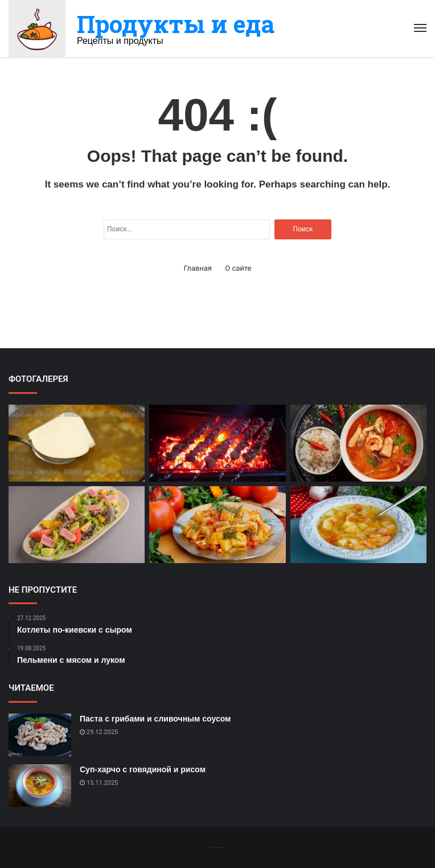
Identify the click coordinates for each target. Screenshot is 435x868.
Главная (198, 268)
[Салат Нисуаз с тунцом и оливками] (77, 525)
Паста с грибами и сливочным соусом (155, 719)
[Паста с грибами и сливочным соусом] (40, 735)
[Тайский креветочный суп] (358, 443)
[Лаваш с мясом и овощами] (217, 525)
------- (217, 847)
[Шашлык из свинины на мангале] (217, 443)
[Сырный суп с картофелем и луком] (77, 443)
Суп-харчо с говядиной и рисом (143, 769)
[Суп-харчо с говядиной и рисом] (40, 786)
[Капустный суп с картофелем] (358, 525)
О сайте (238, 268)
